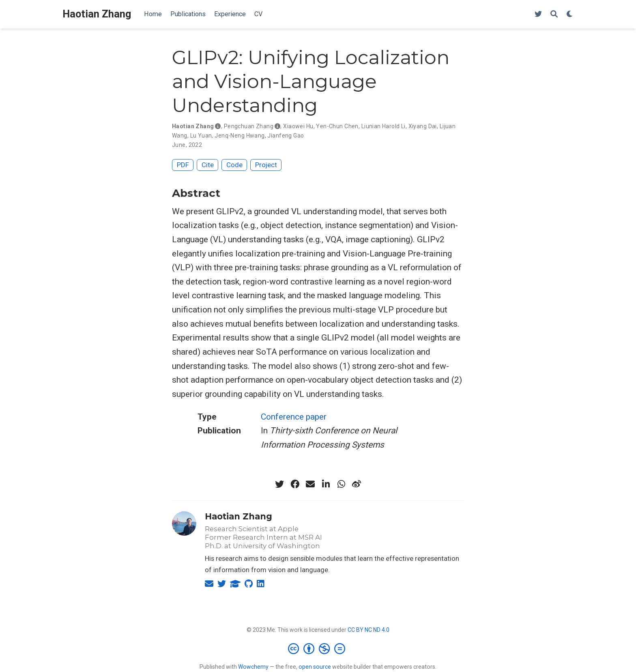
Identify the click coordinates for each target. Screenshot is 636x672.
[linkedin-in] (326, 484)
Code (234, 165)
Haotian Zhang (97, 14)
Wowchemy (253, 667)
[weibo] (357, 484)
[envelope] (310, 484)
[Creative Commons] (318, 648)
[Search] (554, 14)
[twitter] (279, 484)
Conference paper (294, 417)
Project (266, 165)
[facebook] (295, 484)
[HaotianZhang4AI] (538, 14)
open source (315, 667)
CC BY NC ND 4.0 (368, 630)
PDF (183, 165)
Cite (208, 165)
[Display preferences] (570, 14)
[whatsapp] (341, 484)
